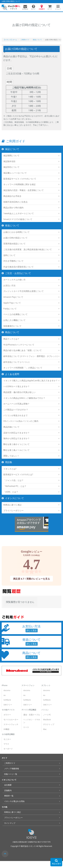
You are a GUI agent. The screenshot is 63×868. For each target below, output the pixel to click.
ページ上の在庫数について (15, 314)
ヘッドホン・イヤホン (32, 721)
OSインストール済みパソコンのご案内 (21, 421)
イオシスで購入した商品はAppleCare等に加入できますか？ (30, 381)
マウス (6, 744)
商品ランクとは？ (11, 339)
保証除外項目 (9, 161)
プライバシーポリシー (13, 510)
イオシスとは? (10, 469)
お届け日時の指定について (15, 238)
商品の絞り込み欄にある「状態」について (23, 350)
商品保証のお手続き (12, 196)
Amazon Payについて (13, 297)
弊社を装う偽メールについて (16, 450)
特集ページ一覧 (11, 774)
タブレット (46, 685)
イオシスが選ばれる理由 (14, 801)
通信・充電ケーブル (32, 715)
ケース (26, 727)
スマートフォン (28, 685)
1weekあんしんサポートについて (19, 213)
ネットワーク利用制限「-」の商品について (23, 368)
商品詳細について (11, 427)
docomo (7, 690)
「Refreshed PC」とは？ (15, 486)
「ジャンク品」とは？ (13, 480)
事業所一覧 (9, 796)
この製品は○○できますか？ (16, 410)
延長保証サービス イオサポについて (20, 179)
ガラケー (7, 715)
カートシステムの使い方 (14, 280)
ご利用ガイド (10, 763)
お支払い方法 (9, 285)
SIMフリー (8, 705)
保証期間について (11, 156)
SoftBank (7, 700)
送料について (9, 255)
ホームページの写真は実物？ (16, 404)
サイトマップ (10, 823)
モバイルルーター (11, 720)
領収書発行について (12, 326)
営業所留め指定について (14, 244)
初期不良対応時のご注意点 (15, 202)
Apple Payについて (12, 303)
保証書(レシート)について (15, 173)
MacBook (47, 720)
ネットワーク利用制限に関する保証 (19, 184)
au (5, 695)
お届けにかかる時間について (16, 232)
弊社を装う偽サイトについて (16, 444)
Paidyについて (10, 309)
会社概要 (8, 785)
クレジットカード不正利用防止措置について (24, 291)
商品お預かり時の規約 (13, 208)
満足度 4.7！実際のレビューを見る (32, 579)
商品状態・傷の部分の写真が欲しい (19, 392)
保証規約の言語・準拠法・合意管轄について (24, 190)
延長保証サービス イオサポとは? (18, 474)
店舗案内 (8, 790)
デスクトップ (49, 724)
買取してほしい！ (11, 456)
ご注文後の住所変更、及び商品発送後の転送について (28, 249)
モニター (7, 739)
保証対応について (11, 167)
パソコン (45, 710)
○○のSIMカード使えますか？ (16, 386)
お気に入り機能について (14, 320)
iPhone (5, 685)
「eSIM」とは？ (11, 492)
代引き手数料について (13, 261)
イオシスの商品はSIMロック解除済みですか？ (24, 398)
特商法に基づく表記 (12, 505)
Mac (45, 729)
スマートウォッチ (11, 724)
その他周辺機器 (8, 734)
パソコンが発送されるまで (15, 415)
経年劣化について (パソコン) (16, 362)
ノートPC (47, 715)
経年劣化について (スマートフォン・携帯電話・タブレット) (30, 356)
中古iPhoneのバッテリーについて (19, 345)
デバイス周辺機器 (29, 710)
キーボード (8, 749)
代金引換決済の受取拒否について (18, 267)
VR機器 (6, 729)
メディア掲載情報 (12, 769)
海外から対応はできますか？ (16, 438)
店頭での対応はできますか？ (16, 433)
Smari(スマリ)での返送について (18, 219)
